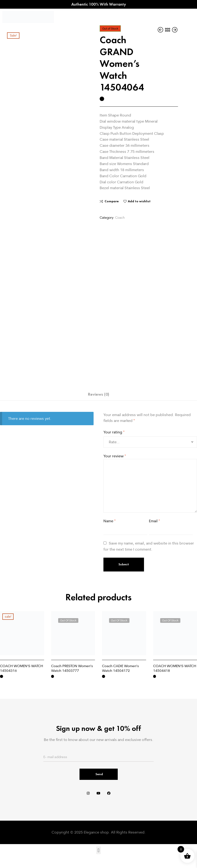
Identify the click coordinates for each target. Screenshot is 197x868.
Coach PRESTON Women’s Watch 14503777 (72, 668)
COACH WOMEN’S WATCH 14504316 (21, 668)
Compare (112, 201)
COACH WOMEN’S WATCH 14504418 (175, 668)
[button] (98, 850)
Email (154, 521)
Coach (120, 218)
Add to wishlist (139, 201)
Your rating (114, 432)
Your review (115, 456)
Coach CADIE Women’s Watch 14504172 (120, 668)
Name (110, 521)
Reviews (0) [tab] (98, 394)
